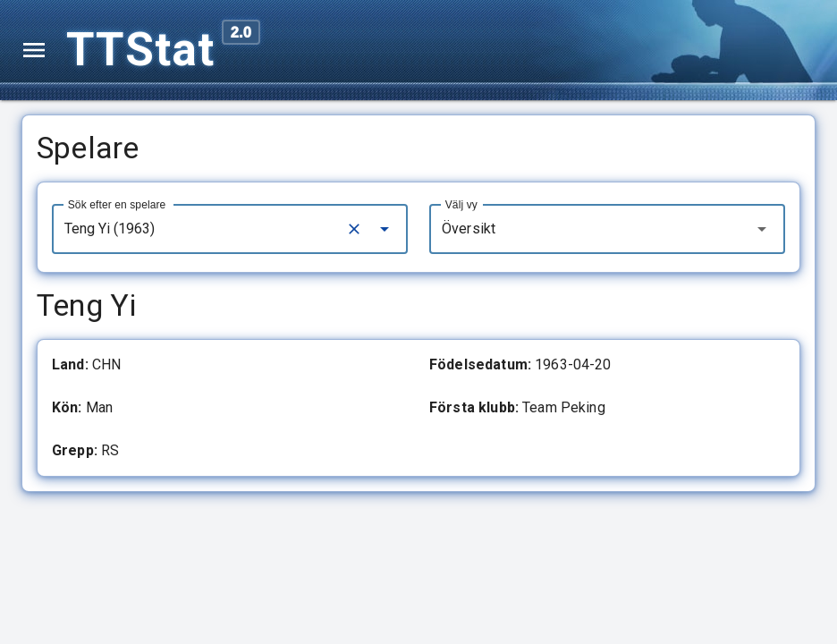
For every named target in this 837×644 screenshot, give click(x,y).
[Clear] (354, 229)
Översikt (469, 229)
